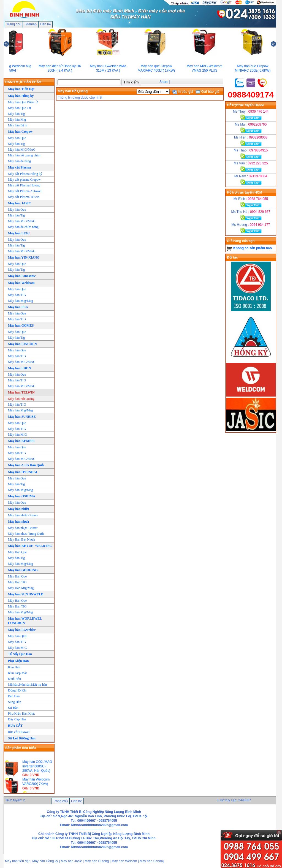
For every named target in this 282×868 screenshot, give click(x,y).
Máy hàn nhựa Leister (23, 528)
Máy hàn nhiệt (18, 509)
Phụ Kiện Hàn (18, 661)
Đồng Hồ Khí (17, 690)
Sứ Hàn (13, 708)
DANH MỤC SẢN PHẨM (23, 82)
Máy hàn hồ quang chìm (24, 155)
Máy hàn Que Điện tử (23, 102)
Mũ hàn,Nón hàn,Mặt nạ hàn (27, 685)
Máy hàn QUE (18, 636)
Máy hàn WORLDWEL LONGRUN (25, 621)
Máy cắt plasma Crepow (24, 180)
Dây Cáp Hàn (17, 719)
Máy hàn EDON (19, 368)
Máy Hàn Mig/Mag (21, 588)
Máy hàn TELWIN (21, 392)
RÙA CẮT (15, 726)
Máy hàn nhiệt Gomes (23, 515)
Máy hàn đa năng (19, 161)
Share (164, 82)
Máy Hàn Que (17, 552)
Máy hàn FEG (18, 307)
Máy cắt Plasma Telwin (24, 197)
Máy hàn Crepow (20, 132)
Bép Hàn (14, 696)
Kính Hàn (14, 679)
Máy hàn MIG (17, 435)
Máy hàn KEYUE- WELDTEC (30, 546)
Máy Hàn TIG (17, 582)
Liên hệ (45, 24)
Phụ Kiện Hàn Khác (22, 714)
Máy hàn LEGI (19, 233)
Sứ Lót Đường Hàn (22, 738)
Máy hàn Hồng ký (21, 96)
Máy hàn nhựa (18, 522)
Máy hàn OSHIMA (22, 496)
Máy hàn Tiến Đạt (21, 89)
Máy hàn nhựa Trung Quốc (26, 534)
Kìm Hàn (14, 667)
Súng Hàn (15, 702)
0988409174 (251, 95)
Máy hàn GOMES (21, 325)
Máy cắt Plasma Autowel (25, 191)
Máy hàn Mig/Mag (21, 301)
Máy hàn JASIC (19, 203)
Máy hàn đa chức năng (23, 227)
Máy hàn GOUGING (23, 570)
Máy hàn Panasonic (22, 276)
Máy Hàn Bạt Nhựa (21, 539)
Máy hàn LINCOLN (22, 344)
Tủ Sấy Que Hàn (20, 654)
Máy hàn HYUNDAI (23, 472)
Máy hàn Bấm (18, 125)
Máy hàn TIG (17, 295)
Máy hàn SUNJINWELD (26, 594)
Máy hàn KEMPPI (21, 441)
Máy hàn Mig (17, 120)
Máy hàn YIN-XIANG (24, 257)
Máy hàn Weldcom (21, 283)
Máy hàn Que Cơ (19, 108)
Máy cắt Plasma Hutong (24, 185)
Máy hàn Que (17, 138)
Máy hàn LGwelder (22, 630)
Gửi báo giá (208, 92)
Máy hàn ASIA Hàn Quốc (26, 465)
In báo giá (183, 92)
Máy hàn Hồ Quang (21, 399)
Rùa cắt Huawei (19, 732)
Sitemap (31, 24)
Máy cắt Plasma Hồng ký (25, 174)
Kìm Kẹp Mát (17, 673)
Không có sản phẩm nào (253, 248)
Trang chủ (14, 24)
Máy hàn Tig (16, 114)
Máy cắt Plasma (19, 167)
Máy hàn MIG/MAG (22, 150)
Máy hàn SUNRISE (22, 417)
